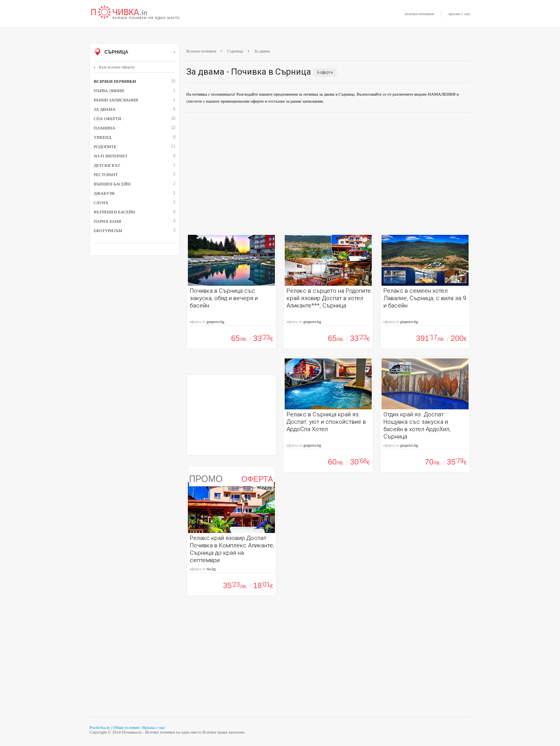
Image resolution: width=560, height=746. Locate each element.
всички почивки (420, 14)
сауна (101, 203)
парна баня (107, 221)
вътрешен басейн (114, 212)
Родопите (105, 147)
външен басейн (112, 184)
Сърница (135, 52)
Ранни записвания (116, 100)
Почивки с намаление (135, 13)
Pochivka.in (100, 727)
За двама (105, 109)
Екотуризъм (108, 231)
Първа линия (109, 91)
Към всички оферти (114, 67)
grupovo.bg (215, 322)
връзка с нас (459, 14)
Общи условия (126, 727)
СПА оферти (107, 119)
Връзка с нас (154, 727)
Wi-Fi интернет (111, 156)
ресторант (106, 175)
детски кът (107, 165)
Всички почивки (201, 51)
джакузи (104, 193)
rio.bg (211, 569)
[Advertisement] (328, 175)
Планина (104, 128)
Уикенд (102, 137)
